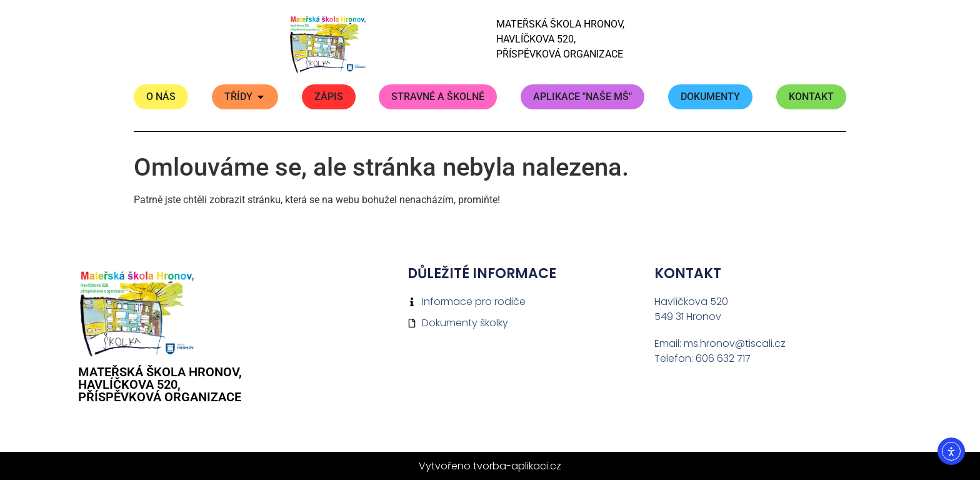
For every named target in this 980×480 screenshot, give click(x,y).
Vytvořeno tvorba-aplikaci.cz (490, 466)
